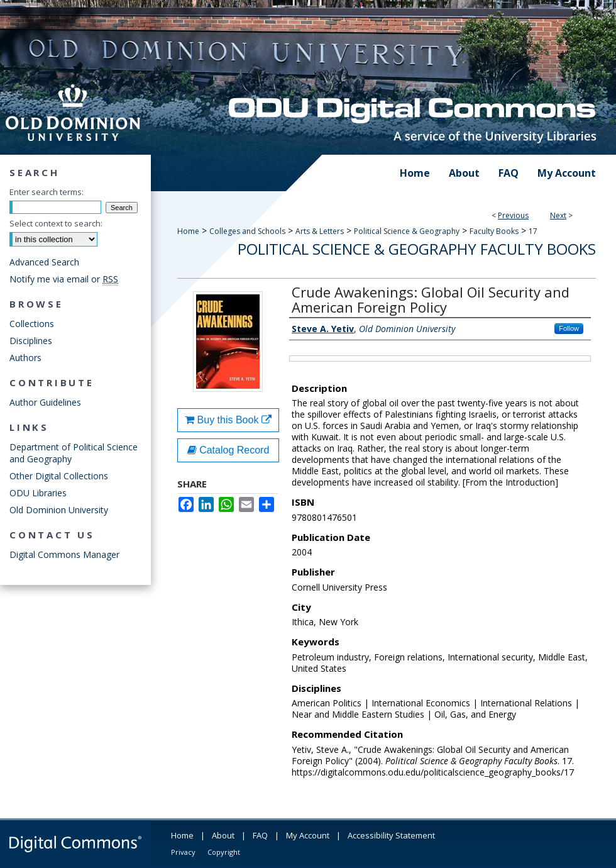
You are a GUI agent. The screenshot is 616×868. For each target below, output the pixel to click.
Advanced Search (44, 262)
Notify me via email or (64, 279)
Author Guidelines (45, 402)
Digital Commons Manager (64, 554)
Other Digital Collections (59, 476)
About (223, 835)
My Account (308, 835)
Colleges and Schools (247, 231)
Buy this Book (228, 420)
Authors (25, 358)
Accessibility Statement (391, 835)
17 (533, 231)
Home (188, 231)
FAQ (260, 835)
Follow (569, 328)
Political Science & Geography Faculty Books (417, 249)
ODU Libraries (38, 493)
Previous (513, 215)
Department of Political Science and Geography (74, 453)
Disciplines (31, 341)
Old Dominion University (59, 510)
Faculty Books (494, 231)
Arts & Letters (320, 231)
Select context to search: (56, 223)
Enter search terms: (47, 192)
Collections (32, 324)
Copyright (224, 852)
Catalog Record (228, 450)
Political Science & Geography (407, 231)
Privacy (183, 852)
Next (558, 215)
